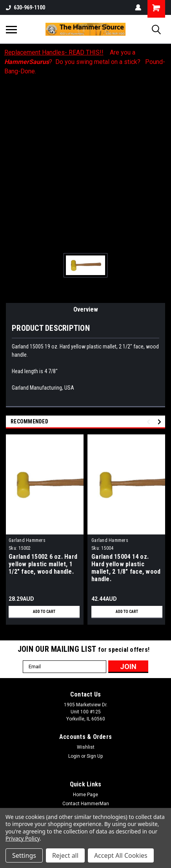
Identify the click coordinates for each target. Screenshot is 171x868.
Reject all (65, 855)
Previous (150, 422)
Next (161, 422)
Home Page (85, 795)
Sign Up (95, 756)
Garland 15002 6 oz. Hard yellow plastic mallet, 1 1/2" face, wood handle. (43, 564)
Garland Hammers (27, 540)
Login (74, 756)
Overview (86, 309)
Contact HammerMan (86, 804)
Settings (24, 855)
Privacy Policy (23, 838)
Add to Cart (44, 612)
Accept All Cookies (121, 855)
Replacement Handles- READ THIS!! (54, 52)
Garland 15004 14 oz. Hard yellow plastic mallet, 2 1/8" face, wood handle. (126, 568)
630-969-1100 (25, 7)
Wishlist (86, 747)
